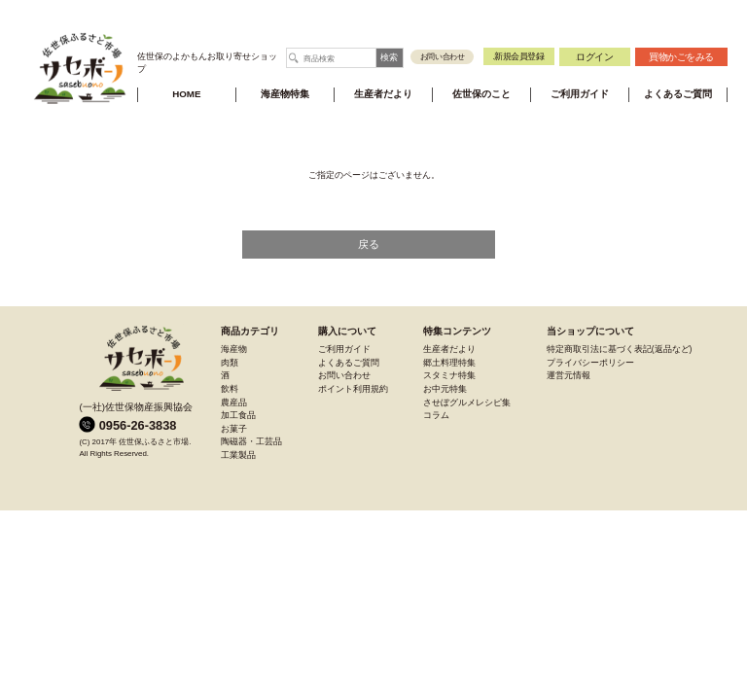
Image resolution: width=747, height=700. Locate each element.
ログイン (594, 56)
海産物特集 (285, 94)
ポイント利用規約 (353, 389)
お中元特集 (445, 389)
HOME (186, 94)
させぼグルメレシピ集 (467, 402)
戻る (369, 244)
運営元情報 (569, 375)
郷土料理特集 (449, 363)
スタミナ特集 (449, 375)
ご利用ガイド (580, 94)
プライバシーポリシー (590, 363)
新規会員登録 (518, 56)
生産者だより (383, 94)
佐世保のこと (481, 94)
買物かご (681, 56)
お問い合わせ (443, 57)
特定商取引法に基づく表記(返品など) (620, 349)
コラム (436, 415)
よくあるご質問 (678, 94)
